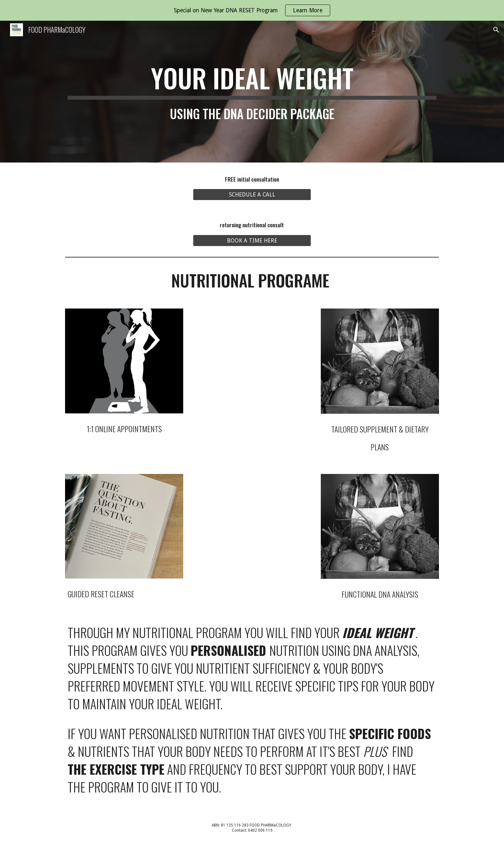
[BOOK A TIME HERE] (252, 241)
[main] (252, 92)
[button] (496, 30)
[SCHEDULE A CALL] (252, 195)
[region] (252, 10)
